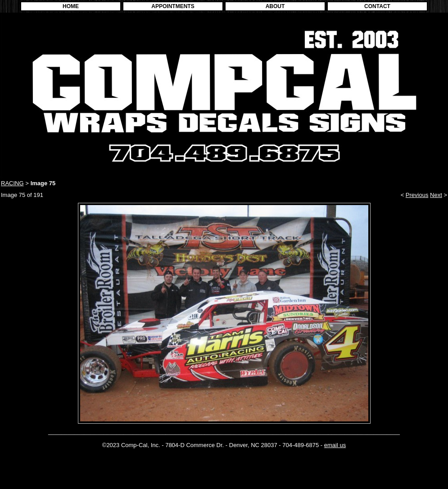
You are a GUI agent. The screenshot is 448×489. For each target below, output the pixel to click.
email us (335, 445)
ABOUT (275, 6)
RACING (12, 183)
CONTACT (377, 6)
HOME (71, 6)
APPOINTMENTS (173, 6)
